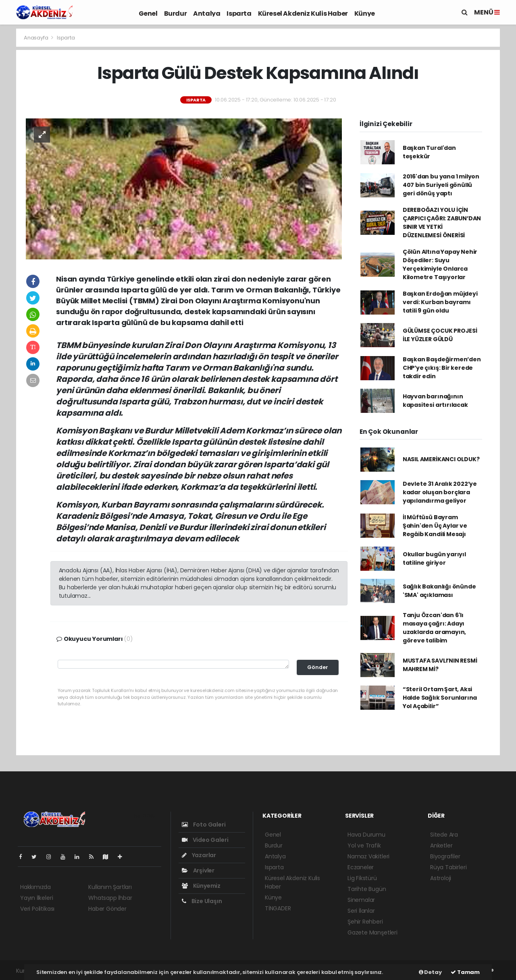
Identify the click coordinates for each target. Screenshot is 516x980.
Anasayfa (36, 38)
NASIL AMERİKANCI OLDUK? (441, 459)
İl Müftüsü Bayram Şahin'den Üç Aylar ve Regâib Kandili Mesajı (435, 526)
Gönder (318, 667)
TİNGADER (278, 908)
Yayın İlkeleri (36, 898)
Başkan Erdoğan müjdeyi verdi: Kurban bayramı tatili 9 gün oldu (440, 302)
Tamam (465, 972)
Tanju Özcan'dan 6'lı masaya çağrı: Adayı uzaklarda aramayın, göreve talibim (434, 628)
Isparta (239, 13)
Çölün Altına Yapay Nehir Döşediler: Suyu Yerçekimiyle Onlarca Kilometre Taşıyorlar (440, 264)
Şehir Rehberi (365, 922)
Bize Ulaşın (202, 901)
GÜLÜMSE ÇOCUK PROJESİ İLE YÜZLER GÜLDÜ (440, 335)
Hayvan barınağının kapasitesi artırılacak (435, 401)
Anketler (441, 845)
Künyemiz (201, 886)
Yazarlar (199, 855)
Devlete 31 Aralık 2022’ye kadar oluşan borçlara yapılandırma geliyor (440, 492)
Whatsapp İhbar (110, 898)
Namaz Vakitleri (368, 856)
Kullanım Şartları (110, 887)
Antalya (207, 13)
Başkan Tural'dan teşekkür (429, 152)
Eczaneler (361, 867)
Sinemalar (361, 900)
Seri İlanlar (361, 911)
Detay (430, 972)
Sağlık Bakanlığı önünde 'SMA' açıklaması (439, 591)
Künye (365, 13)
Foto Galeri (204, 825)
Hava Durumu (366, 835)
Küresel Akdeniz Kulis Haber (303, 13)
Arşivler (198, 870)
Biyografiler (445, 856)
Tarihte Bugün (367, 889)
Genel (148, 13)
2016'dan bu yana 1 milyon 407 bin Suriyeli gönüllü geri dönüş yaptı (441, 185)
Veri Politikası (37, 909)
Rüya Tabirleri (448, 867)
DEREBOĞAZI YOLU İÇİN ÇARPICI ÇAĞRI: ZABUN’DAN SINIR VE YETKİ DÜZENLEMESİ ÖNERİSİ (442, 223)
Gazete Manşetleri (372, 932)
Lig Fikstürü (362, 878)
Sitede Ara (444, 835)
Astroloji (441, 878)
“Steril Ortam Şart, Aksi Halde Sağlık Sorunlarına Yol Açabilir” (440, 698)
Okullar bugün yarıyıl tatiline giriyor (434, 558)
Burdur (176, 13)
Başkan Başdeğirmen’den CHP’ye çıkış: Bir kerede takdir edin (442, 368)
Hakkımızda (35, 887)
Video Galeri (205, 840)
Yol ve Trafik (364, 845)
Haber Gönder (107, 909)
